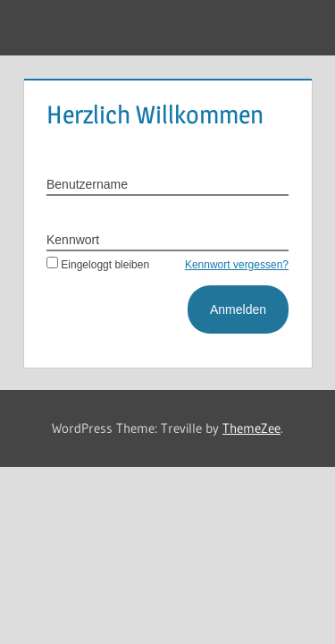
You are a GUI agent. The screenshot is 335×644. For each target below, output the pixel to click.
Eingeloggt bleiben (98, 265)
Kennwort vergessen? (237, 265)
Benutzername (87, 184)
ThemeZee (251, 428)
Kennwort (73, 240)
